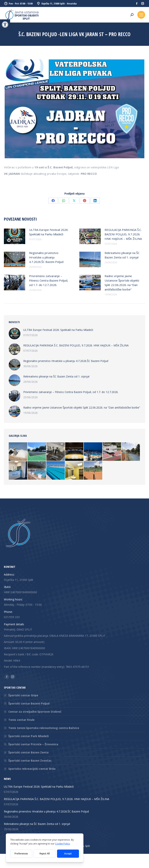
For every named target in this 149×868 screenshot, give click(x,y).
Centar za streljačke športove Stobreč (35, 712)
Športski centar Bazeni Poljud (29, 703)
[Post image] (15, 236)
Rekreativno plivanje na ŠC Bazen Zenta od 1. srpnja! (122, 255)
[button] (5, 24)
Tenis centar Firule (21, 720)
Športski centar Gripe (23, 695)
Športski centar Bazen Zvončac (30, 761)
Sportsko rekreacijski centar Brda (32, 769)
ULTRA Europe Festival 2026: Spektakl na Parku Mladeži (49, 232)
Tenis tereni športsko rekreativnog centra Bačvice (44, 728)
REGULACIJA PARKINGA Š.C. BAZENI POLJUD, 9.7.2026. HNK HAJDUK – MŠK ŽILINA (123, 234)
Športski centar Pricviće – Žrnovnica (33, 744)
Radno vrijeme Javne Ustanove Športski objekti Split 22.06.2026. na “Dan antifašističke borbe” (122, 283)
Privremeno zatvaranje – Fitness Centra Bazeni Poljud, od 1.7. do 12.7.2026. (49, 280)
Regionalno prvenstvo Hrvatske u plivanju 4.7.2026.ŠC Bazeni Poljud (46, 257)
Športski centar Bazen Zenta (28, 752)
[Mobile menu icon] (141, 15)
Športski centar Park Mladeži (29, 736)
